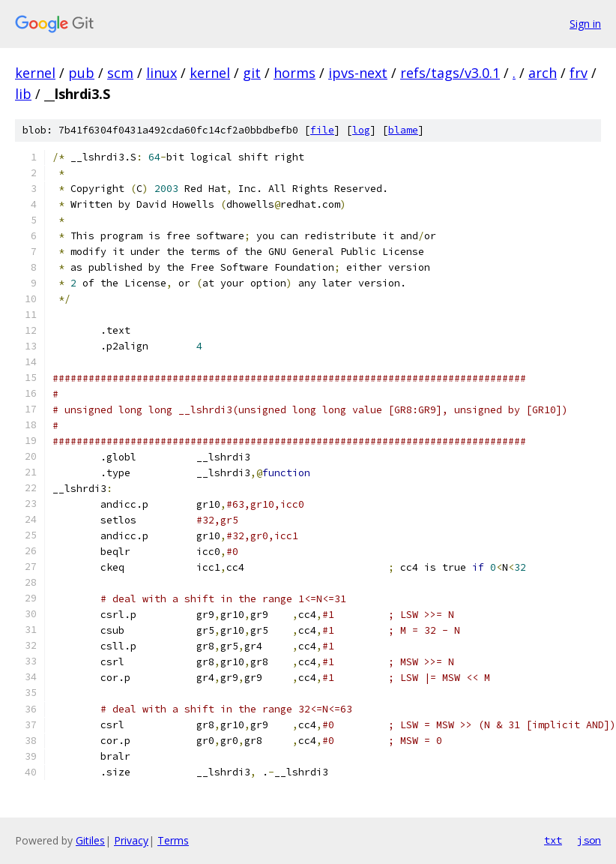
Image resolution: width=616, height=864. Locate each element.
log (361, 130)
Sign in (585, 24)
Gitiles (90, 840)
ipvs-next (358, 73)
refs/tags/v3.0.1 (450, 73)
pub (81, 73)
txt (553, 840)
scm (120, 73)
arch (543, 73)
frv (579, 73)
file (322, 130)
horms (295, 73)
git (252, 73)
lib (23, 94)
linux (161, 73)
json (589, 840)
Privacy (131, 840)
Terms (173, 840)
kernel (35, 73)
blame (403, 130)
